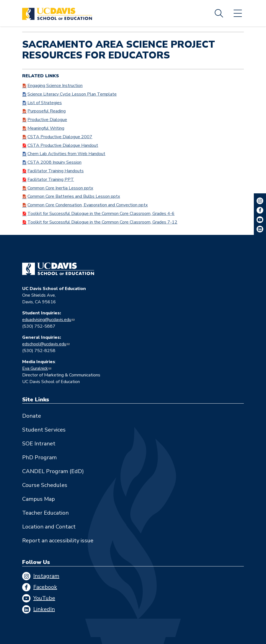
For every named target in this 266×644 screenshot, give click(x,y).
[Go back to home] (58, 269)
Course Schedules (45, 485)
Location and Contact (49, 527)
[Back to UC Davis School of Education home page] (57, 13)
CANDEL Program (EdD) (53, 471)
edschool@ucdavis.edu (44, 344)
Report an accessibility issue (58, 541)
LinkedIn (44, 609)
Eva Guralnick (35, 368)
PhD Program (39, 457)
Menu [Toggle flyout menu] (238, 13)
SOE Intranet (39, 444)
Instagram (46, 576)
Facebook (45, 587)
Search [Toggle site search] (219, 13)
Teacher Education (45, 513)
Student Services (44, 430)
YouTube (44, 598)
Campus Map (39, 499)
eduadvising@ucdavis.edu (47, 320)
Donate (32, 416)
